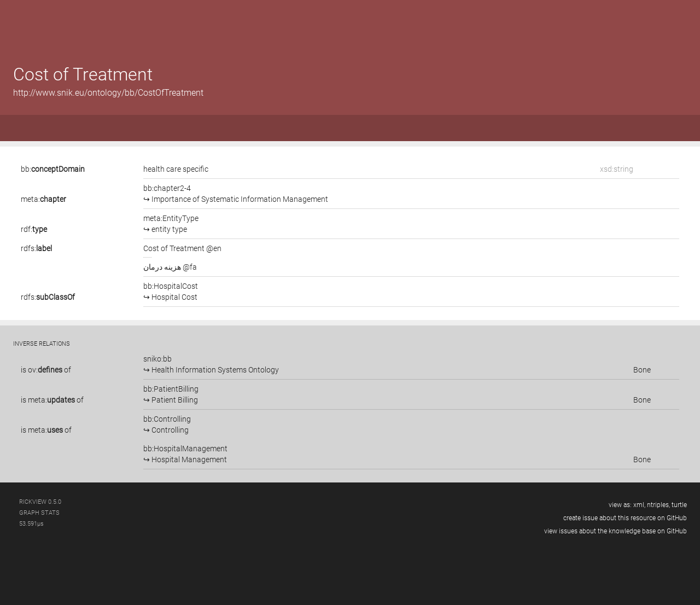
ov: (45, 370)
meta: (43, 199)
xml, (639, 505)
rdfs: (36, 248)
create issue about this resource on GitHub (625, 518)
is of (46, 370)
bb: (53, 169)
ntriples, (658, 505)
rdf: (34, 229)
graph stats (39, 513)
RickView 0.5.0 (40, 502)
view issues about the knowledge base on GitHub (616, 531)
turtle (679, 505)
